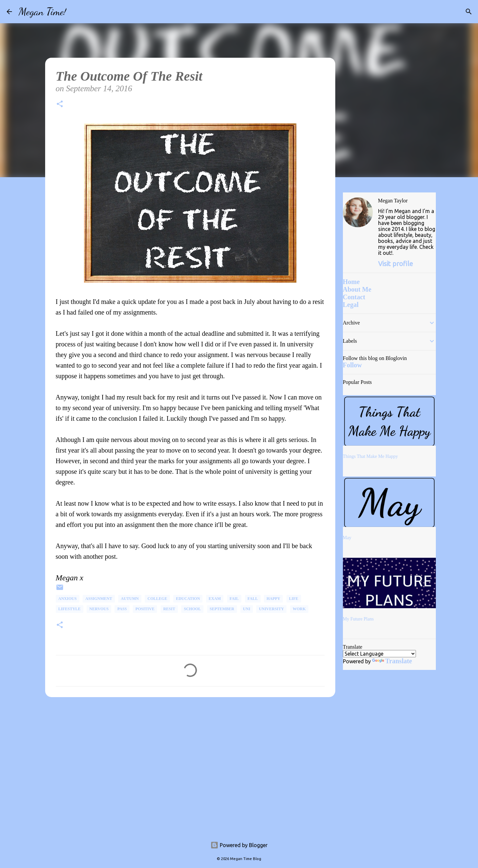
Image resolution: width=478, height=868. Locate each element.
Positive (145, 609)
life (294, 599)
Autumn (130, 599)
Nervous (99, 609)
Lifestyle (70, 609)
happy (273, 599)
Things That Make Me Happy (370, 456)
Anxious (68, 599)
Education (188, 599)
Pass (122, 609)
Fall (253, 599)
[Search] (76, 12)
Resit (169, 609)
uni (247, 609)
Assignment (99, 599)
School (192, 609)
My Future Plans (358, 619)
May (347, 538)
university (271, 609)
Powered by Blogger (239, 845)
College (157, 599)
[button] (60, 105)
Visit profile (396, 264)
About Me (357, 289)
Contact (354, 297)
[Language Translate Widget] (379, 654)
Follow (353, 365)
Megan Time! (42, 12)
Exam (215, 599)
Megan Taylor (393, 201)
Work (299, 609)
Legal (351, 305)
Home (351, 282)
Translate (392, 661)
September (222, 609)
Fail (234, 599)
